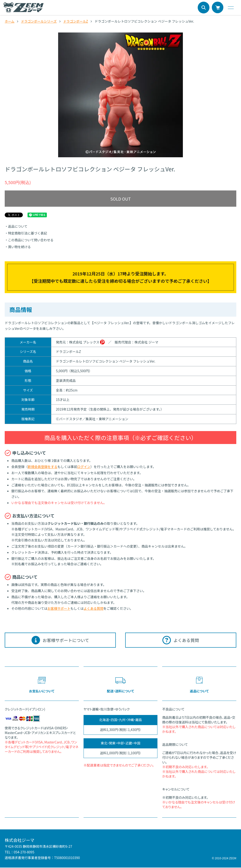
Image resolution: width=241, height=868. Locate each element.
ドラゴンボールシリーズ (39, 21)
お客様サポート (59, 609)
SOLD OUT (120, 199)
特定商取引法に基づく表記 (28, 233)
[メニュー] (230, 8)
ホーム (10, 21)
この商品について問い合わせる (31, 240)
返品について (18, 226)
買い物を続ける (20, 247)
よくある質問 (93, 609)
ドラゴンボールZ (76, 21)
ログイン (84, 467)
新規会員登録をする (43, 467)
